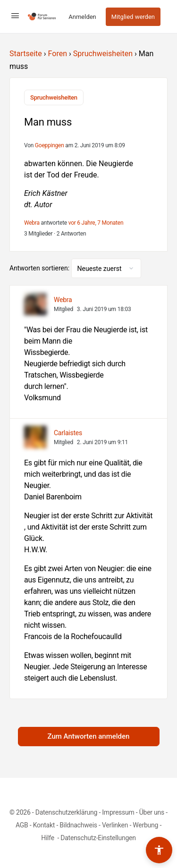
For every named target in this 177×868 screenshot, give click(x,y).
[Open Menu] (15, 16)
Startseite (26, 54)
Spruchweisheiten (103, 54)
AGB (22, 825)
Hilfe (48, 838)
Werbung (145, 825)
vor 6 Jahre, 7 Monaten (96, 223)
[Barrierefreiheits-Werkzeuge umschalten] (159, 850)
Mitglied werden (133, 17)
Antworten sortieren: (40, 268)
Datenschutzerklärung (66, 812)
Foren (58, 54)
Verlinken (115, 825)
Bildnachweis (78, 825)
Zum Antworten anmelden (89, 736)
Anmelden (82, 17)
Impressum (118, 812)
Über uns (152, 812)
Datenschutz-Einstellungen (98, 838)
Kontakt (44, 825)
